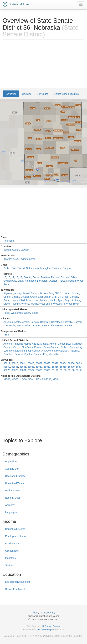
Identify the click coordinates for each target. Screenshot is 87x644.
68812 (7, 363)
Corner (76, 293)
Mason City (9, 325)
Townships (11, 94)
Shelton (28, 354)
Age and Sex (12, 469)
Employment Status (16, 536)
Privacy (51, 613)
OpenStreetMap (44, 629)
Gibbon (65, 347)
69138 (71, 370)
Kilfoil (22, 300)
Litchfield (20, 351)
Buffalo (7, 250)
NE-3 (6, 335)
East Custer (44, 297)
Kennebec (30, 281)
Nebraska (9, 241)
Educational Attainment (17, 582)
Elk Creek (63, 297)
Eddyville (68, 322)
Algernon (8, 293)
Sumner (68, 325)
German (65, 277)
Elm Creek (27, 347)
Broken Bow (10, 268)
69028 (39, 370)
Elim (54, 297)
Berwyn (35, 293)
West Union (46, 304)
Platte (62, 281)
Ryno (60, 300)
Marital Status (13, 491)
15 (5, 277)
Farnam (55, 277)
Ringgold (71, 281)
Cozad (21, 268)
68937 (31, 370)
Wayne (34, 304)
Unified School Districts (66, 94)
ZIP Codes (43, 94)
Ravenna (57, 268)
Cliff (57, 293)
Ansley (18, 293)
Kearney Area (11, 259)
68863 (47, 367)
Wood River (72, 304)
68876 (7, 370)
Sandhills (8, 354)
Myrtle (53, 300)
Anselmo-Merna (22, 344)
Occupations (12, 551)
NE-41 (31, 379)
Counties (27, 94)
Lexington (45, 268)
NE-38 (23, 379)
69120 (55, 370)
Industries (10, 558)
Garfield (74, 297)
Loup (36, 300)
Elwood (38, 347)
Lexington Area (27, 259)
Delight (16, 297)
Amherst (8, 344)
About (35, 613)
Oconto (36, 325)
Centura (8, 347)
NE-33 (7, 379)
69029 (47, 370)
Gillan (74, 277)
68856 (23, 367)
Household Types (14, 483)
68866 (55, 367)
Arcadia (44, 344)
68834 (63, 363)
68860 (39, 367)
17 (13, 277)
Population (11, 462)
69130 (63, 370)
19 (21, 277)
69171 (79, 370)
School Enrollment (15, 589)
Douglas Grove (29, 297)
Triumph (16, 304)
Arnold (26, 293)
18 (17, 277)
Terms (43, 613)
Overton (53, 281)
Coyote (27, 277)
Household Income (15, 529)
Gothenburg (32, 268)
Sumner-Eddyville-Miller (47, 354)
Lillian (29, 300)
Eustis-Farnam (51, 347)
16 (9, 277)
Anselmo (8, 322)
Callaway (45, 322)
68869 (63, 367)
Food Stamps (12, 544)
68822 (39, 363)
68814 (23, 363)
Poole (7, 313)
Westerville (59, 304)
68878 (15, 370)
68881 (23, 370)
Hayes (14, 300)
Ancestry (10, 505)
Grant (21, 281)
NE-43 (48, 379)
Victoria (25, 304)
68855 (15, 367)
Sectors (9, 565)
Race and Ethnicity (15, 476)
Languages (11, 512)
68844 (79, 363)
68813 (15, 363)
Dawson (25, 250)
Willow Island (31, 313)
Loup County (33, 351)
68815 (31, 363)
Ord (43, 351)
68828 (55, 363)
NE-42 (40, 379)
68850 (7, 367)
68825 (47, 363)
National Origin (13, 498)
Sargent (67, 268)
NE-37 (15, 379)
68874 (79, 367)
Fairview (45, 277)
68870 (71, 367)
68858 (31, 367)
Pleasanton (57, 325)
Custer (16, 250)
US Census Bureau (50, 626)
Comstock (65, 293)
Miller (28, 325)
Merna (20, 325)
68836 (71, 363)
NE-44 (56, 379)
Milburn (44, 300)
